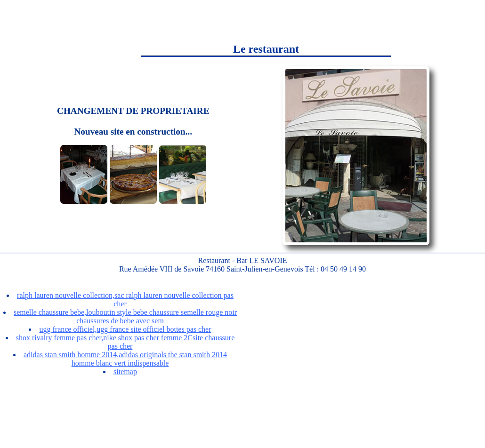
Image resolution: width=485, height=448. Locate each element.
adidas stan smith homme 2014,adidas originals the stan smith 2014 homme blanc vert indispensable (125, 359)
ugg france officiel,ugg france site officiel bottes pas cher (125, 329)
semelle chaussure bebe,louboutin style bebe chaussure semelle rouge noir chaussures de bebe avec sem (125, 316)
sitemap (125, 372)
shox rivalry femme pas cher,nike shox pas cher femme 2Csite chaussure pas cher (125, 342)
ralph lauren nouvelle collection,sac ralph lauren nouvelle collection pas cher (125, 300)
